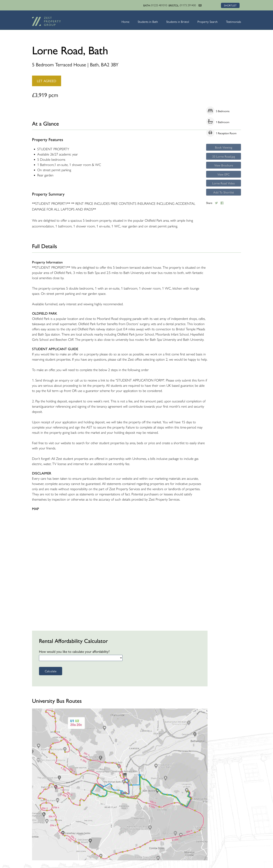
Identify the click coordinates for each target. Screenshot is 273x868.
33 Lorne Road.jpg (224, 157)
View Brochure (224, 167)
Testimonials (233, 22)
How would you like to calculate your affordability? (74, 651)
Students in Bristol (177, 22)
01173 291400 (187, 5)
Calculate (51, 671)
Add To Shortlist (224, 196)
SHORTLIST (230, 5)
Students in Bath (146, 22)
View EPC (224, 177)
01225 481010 (159, 5)
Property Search (207, 22)
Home (124, 22)
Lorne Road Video (224, 187)
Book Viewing (224, 148)
